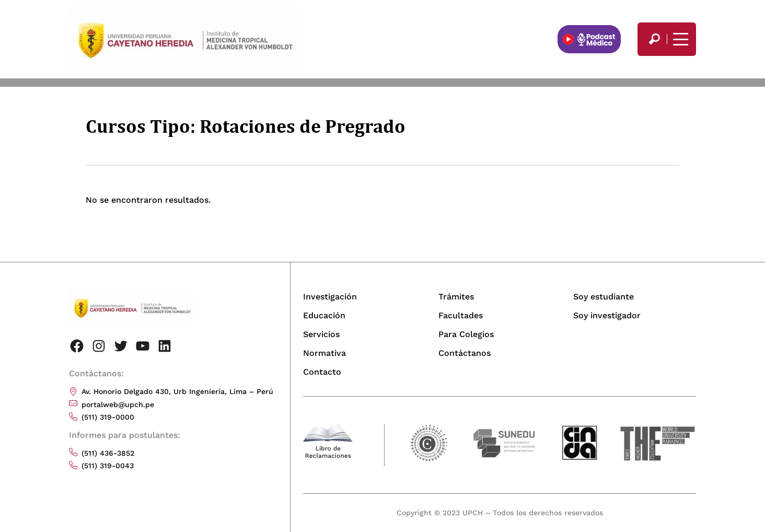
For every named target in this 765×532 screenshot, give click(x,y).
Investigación (330, 297)
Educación (324, 315)
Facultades (461, 315)
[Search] (654, 39)
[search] (654, 39)
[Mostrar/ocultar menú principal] (679, 39)
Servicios (321, 334)
